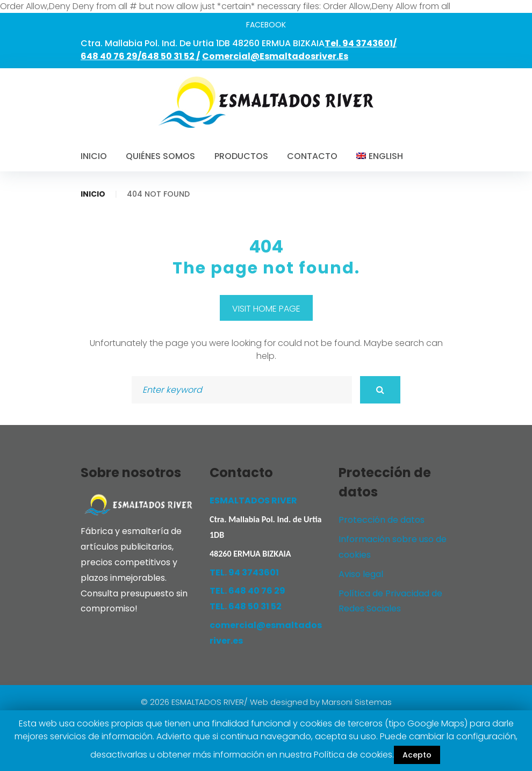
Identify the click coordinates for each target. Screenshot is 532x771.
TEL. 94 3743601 (244, 572)
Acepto (417, 755)
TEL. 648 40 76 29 (247, 591)
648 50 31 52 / (171, 56)
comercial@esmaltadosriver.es (275, 56)
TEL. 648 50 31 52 (246, 606)
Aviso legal (361, 574)
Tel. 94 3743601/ (361, 43)
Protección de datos (382, 520)
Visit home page (266, 309)
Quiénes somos (160, 156)
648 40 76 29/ (111, 56)
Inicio (94, 156)
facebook (266, 25)
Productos (241, 156)
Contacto (312, 156)
